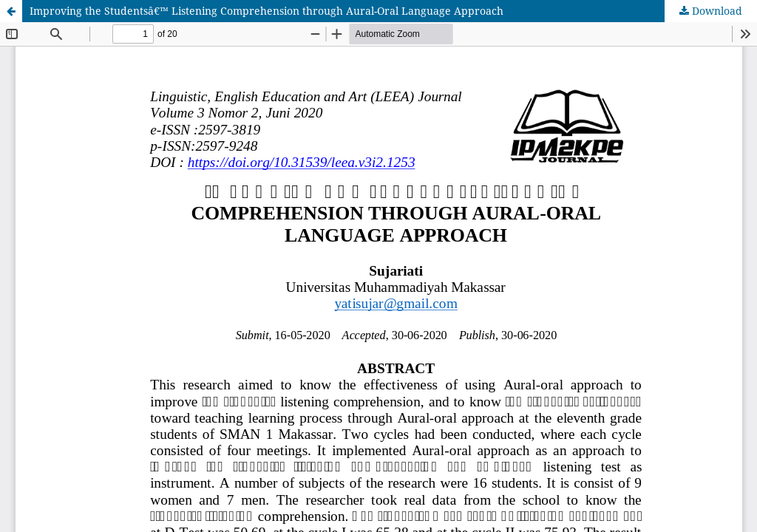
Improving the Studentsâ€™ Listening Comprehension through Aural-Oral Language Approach (267, 11)
